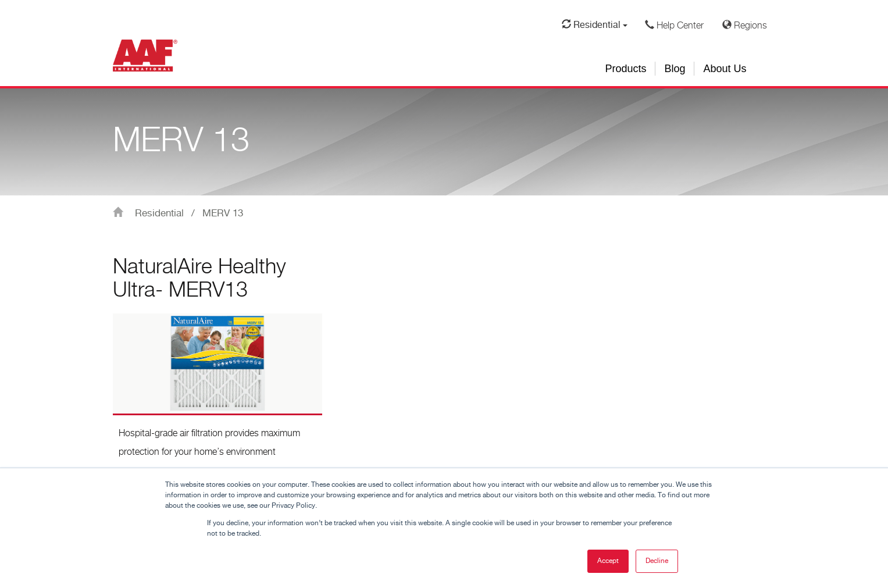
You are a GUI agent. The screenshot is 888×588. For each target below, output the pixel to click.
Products (625, 69)
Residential (595, 25)
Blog (675, 69)
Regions (745, 26)
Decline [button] (657, 561)
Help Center (674, 26)
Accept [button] (608, 561)
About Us (725, 69)
